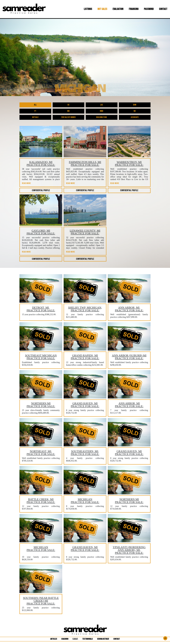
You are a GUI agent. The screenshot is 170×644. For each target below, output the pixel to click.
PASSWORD (149, 9)
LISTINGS (88, 9)
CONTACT (163, 9)
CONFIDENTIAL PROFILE (41, 190)
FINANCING (134, 9)
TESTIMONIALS (88, 639)
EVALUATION (118, 9)
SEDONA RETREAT (103, 639)
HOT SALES (102, 9)
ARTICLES (55, 639)
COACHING (65, 639)
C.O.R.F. (75, 639)
